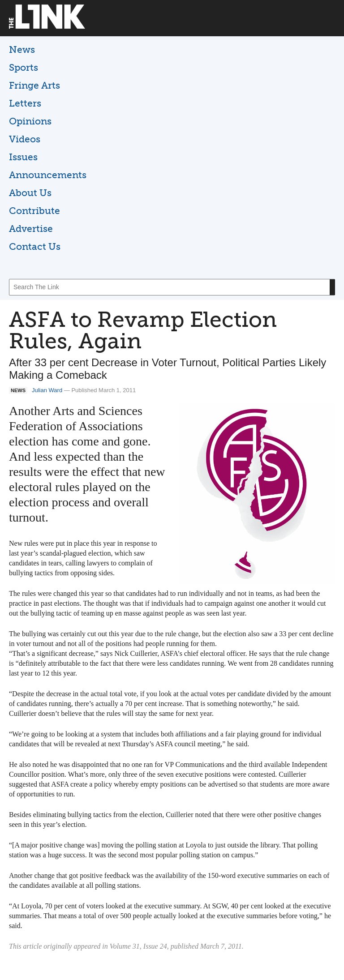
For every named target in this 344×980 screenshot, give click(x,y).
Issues (23, 157)
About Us (30, 193)
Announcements (48, 175)
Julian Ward (47, 390)
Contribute (34, 211)
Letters (25, 103)
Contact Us (35, 246)
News (22, 49)
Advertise (31, 229)
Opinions (30, 121)
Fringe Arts (34, 85)
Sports (24, 67)
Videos (25, 139)
